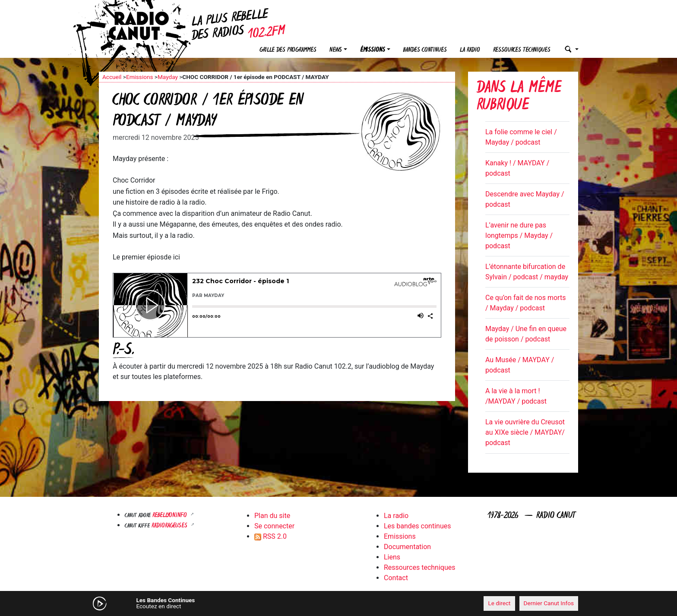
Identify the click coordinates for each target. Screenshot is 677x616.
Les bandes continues (417, 526)
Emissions (140, 77)
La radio (470, 50)
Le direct (499, 603)
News (336, 50)
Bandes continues (425, 50)
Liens (392, 557)
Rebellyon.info (171, 516)
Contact (396, 578)
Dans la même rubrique (519, 97)
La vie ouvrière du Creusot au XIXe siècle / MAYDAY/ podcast (525, 432)
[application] (338, 603)
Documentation (407, 547)
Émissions (373, 50)
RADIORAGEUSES (170, 526)
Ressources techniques (522, 50)
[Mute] (233, 603)
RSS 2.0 (270, 536)
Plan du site (272, 516)
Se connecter (274, 526)
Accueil (112, 77)
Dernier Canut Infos (549, 603)
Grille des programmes (288, 50)
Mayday (168, 77)
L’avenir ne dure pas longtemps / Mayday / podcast (519, 235)
